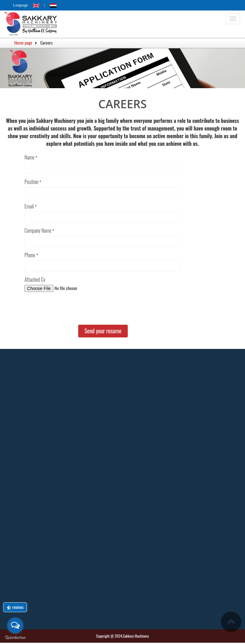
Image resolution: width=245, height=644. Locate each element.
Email (29, 206)
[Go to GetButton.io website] (15, 638)
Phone (30, 255)
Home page (23, 42)
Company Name (38, 231)
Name (29, 157)
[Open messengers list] (15, 626)
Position (31, 182)
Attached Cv (35, 280)
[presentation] (73, 309)
